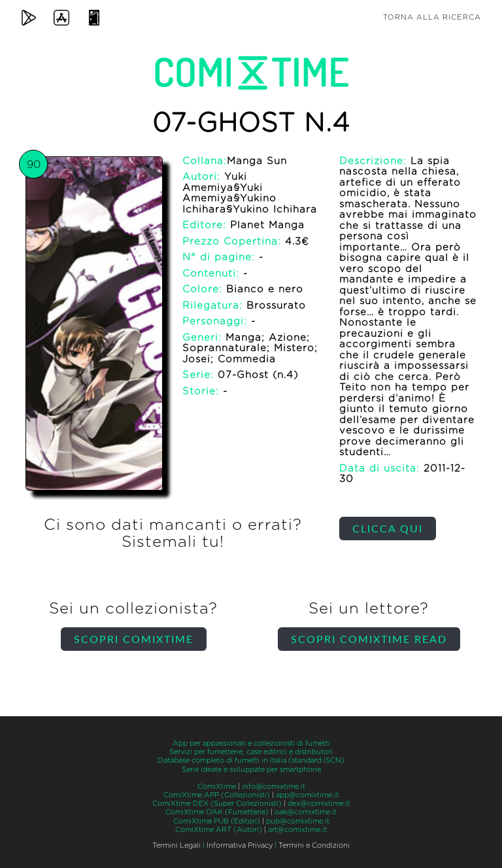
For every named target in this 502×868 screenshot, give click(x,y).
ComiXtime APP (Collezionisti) (217, 795)
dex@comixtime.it (319, 804)
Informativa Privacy (240, 845)
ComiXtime (217, 787)
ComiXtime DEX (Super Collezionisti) (217, 804)
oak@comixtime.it (306, 812)
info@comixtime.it (274, 787)
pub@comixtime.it (298, 821)
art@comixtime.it (297, 830)
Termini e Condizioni (314, 845)
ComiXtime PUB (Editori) (217, 821)
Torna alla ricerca (432, 17)
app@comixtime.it (307, 795)
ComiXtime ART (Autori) (219, 830)
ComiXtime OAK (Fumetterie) (217, 812)
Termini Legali (176, 845)
